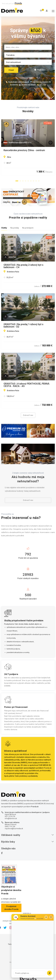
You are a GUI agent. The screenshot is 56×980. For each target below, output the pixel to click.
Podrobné (40, 70)
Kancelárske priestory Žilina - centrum (24, 150)
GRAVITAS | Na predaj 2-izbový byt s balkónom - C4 (23, 266)
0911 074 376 (10, 816)
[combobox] (28, 47)
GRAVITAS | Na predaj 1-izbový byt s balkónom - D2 (23, 325)
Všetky (4, 228)
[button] (17, 181)
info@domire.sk (11, 818)
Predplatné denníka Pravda (11, 908)
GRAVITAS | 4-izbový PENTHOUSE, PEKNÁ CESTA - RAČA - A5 (26, 385)
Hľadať (11, 70)
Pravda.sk (48, 768)
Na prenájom (28, 228)
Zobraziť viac (28, 415)
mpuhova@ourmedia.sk (14, 829)
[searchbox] (28, 47)
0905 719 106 (10, 827)
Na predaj (15, 228)
